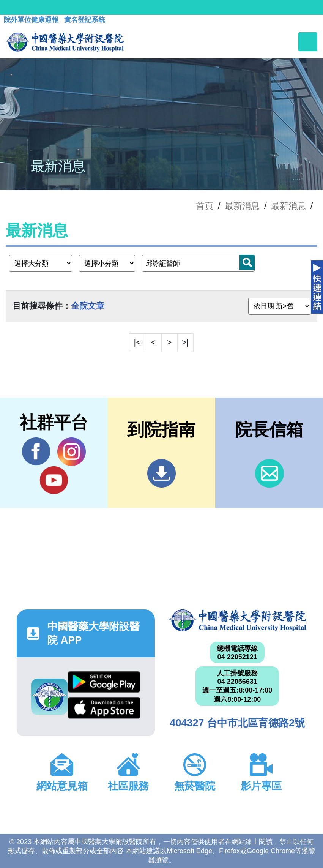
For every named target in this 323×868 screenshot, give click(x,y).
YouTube (54, 480)
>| (185, 342)
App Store (104, 708)
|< (137, 342)
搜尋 (247, 262)
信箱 (269, 473)
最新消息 (288, 206)
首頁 (205, 206)
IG (72, 452)
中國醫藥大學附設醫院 (237, 620)
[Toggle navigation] (308, 42)
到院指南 (161, 473)
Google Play (104, 682)
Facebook (36, 451)
